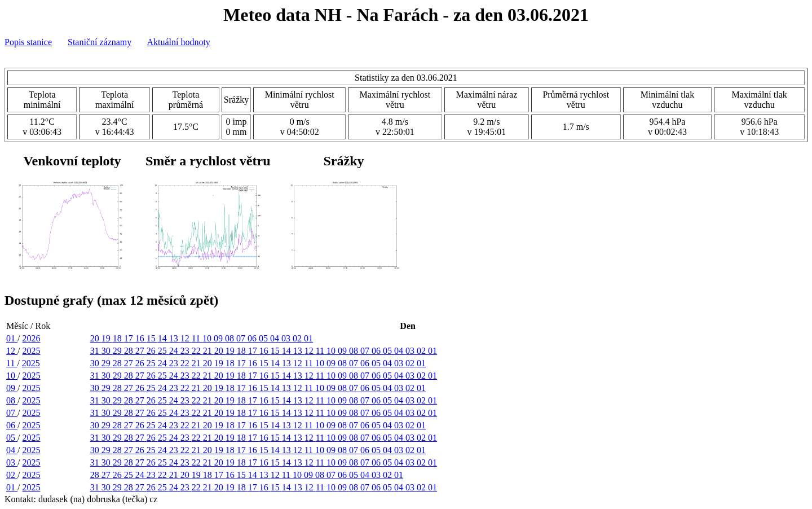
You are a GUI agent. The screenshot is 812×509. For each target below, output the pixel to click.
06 (253, 338)
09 (219, 338)
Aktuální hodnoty (178, 42)
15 (152, 338)
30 (107, 351)
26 (152, 351)
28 (130, 351)
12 (186, 338)
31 (96, 351)
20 (96, 338)
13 (175, 338)
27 (141, 351)
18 (118, 338)
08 (231, 338)
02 (298, 338)
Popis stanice (28, 42)
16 (141, 338)
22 (197, 351)
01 (12, 338)
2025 (31, 351)
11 (197, 338)
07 (242, 338)
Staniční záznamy (100, 42)
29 (118, 351)
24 (175, 351)
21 (209, 351)
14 (164, 338)
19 (107, 338)
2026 (31, 338)
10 (208, 338)
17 (130, 338)
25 (164, 351)
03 (287, 338)
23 (186, 351)
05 (264, 338)
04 (276, 338)
